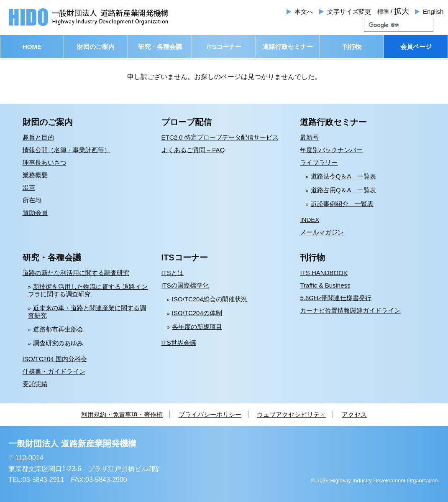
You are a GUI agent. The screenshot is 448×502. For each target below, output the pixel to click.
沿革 (29, 187)
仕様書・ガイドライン (54, 371)
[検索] (389, 25)
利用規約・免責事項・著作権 (122, 414)
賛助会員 (35, 213)
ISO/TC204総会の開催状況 (210, 299)
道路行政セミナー (288, 47)
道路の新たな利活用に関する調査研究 (76, 273)
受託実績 (35, 384)
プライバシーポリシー (210, 414)
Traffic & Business (325, 285)
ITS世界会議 (179, 343)
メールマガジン (322, 232)
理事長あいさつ (45, 162)
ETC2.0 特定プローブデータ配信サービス (220, 137)
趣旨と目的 (38, 137)
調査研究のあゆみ (58, 343)
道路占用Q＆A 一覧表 (343, 190)
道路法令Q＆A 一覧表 (343, 176)
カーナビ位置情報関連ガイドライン (350, 310)
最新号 (309, 137)
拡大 (402, 11)
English (433, 11)
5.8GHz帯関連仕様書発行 (336, 298)
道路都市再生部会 (58, 329)
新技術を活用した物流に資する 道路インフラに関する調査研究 (88, 290)
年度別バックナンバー (331, 150)
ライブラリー (319, 162)
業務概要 (35, 175)
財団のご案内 (96, 47)
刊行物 (352, 47)
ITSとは (173, 273)
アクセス (354, 414)
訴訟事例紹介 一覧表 (342, 204)
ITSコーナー (224, 47)
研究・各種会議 (160, 47)
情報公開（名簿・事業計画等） (67, 150)
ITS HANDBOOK (324, 273)
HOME (32, 47)
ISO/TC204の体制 (197, 313)
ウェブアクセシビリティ (291, 414)
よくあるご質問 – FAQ (193, 150)
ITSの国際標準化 (185, 285)
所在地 (32, 200)
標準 (383, 12)
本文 (304, 11)
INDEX (310, 220)
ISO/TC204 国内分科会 (55, 359)
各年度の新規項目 (197, 327)
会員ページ (416, 47)
